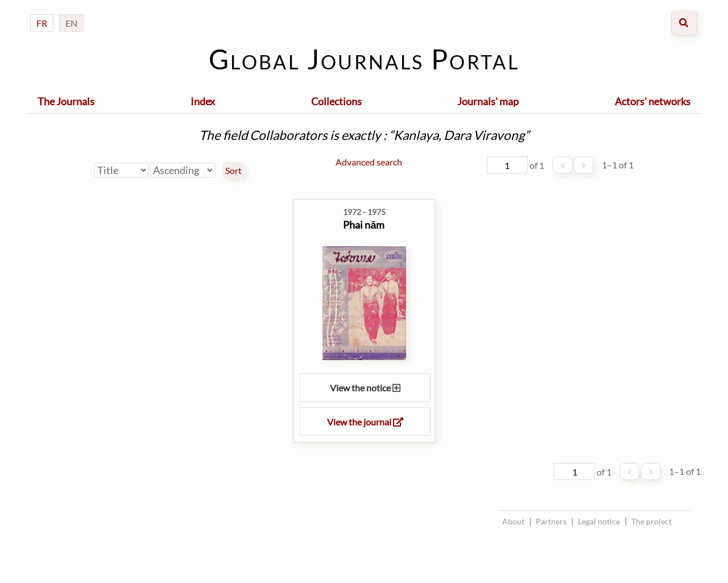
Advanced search (369, 162)
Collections (336, 101)
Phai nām (364, 225)
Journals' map (488, 101)
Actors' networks (653, 101)
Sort (233, 171)
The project (652, 521)
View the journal (365, 422)
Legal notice (599, 521)
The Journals (66, 101)
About (513, 521)
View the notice (365, 388)
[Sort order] (183, 170)
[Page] (507, 165)
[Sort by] (121, 170)
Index (203, 101)
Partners (551, 521)
